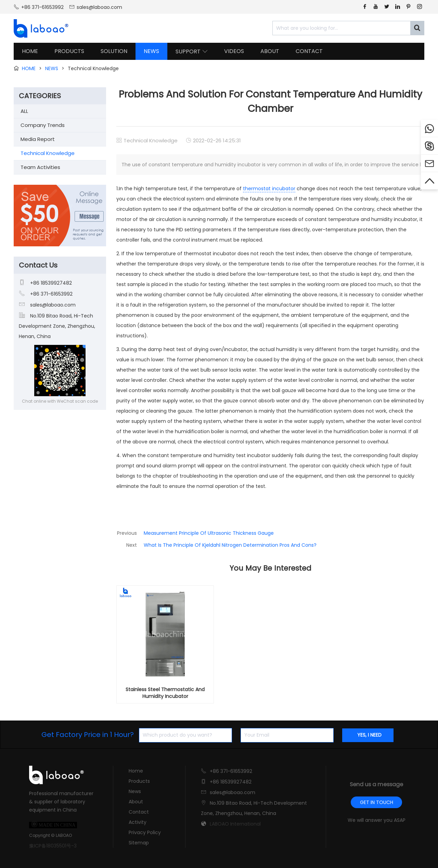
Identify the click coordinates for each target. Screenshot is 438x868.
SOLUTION (114, 51)
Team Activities (40, 167)
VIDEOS (234, 51)
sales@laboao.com (99, 7)
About (136, 802)
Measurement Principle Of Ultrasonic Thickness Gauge (209, 533)
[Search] (417, 28)
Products (139, 781)
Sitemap (139, 843)
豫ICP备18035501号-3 (53, 846)
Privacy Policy (145, 832)
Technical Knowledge (151, 140)
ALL (24, 111)
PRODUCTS (69, 51)
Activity (138, 822)
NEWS (151, 51)
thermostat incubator (269, 189)
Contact (139, 812)
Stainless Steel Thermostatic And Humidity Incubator (165, 693)
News (135, 791)
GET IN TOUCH (377, 802)
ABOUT (270, 51)
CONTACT (309, 51)
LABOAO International (235, 824)
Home (136, 771)
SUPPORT (192, 51)
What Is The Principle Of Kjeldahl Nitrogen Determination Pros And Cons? (230, 545)
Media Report (38, 139)
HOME (30, 51)
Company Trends (43, 125)
